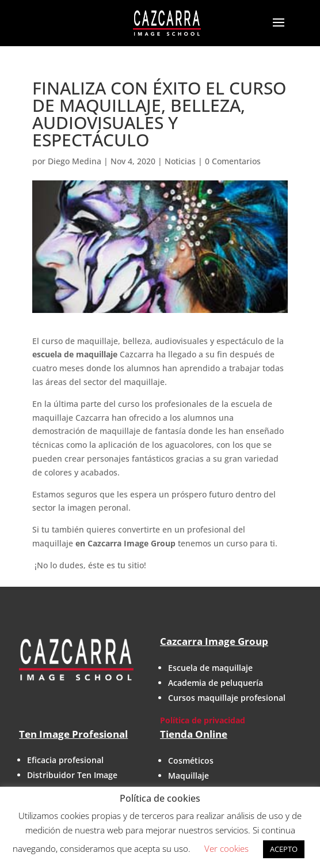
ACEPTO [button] (284, 849)
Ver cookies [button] (226, 848)
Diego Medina (75, 161)
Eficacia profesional (65, 760)
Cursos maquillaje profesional (227, 698)
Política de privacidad (203, 720)
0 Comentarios (233, 161)
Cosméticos (191, 761)
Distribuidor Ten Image (72, 775)
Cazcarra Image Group (214, 641)
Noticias (180, 161)
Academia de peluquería (216, 683)
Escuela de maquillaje (210, 668)
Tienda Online (194, 734)
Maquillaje (188, 775)
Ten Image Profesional (73, 734)
